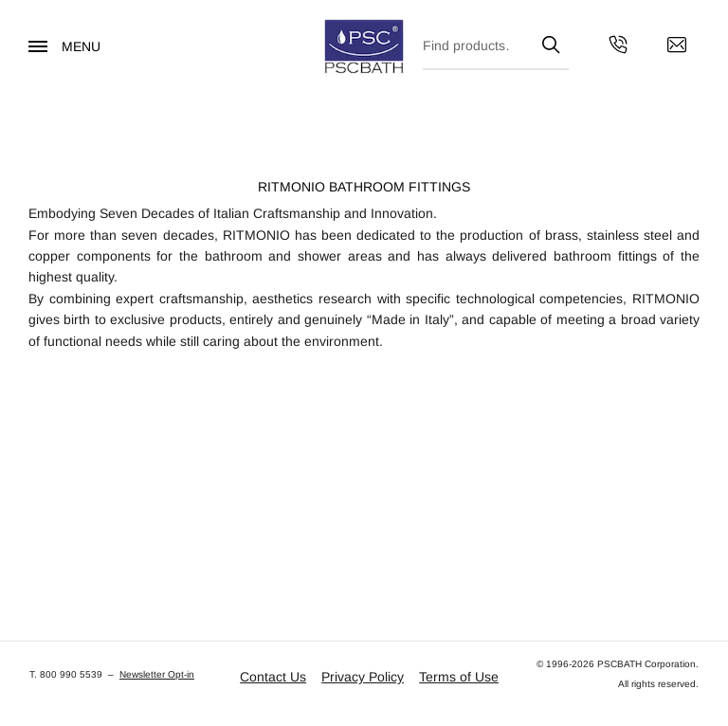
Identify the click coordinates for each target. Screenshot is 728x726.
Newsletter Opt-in (157, 674)
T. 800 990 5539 (66, 674)
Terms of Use (459, 677)
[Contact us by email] (677, 47)
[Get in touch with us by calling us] (618, 47)
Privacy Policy (363, 677)
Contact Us (273, 677)
